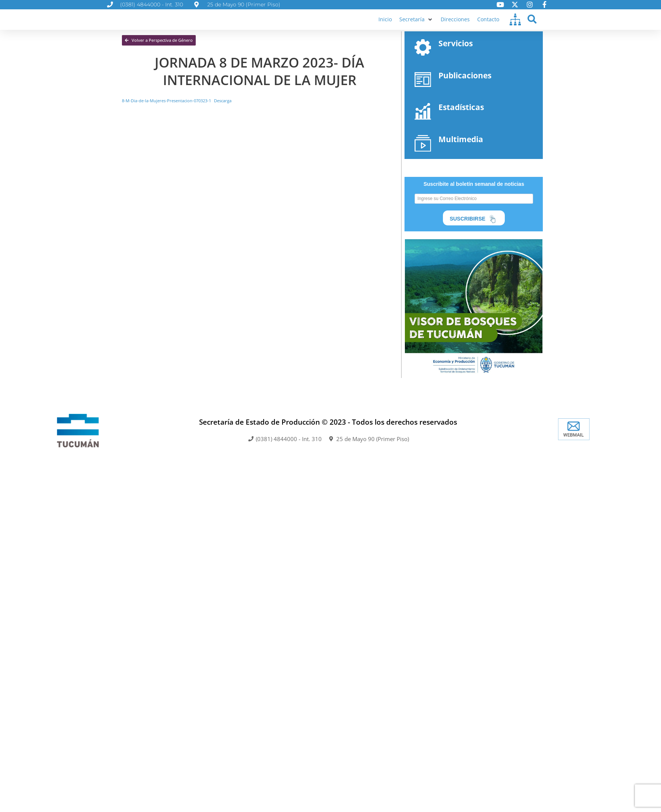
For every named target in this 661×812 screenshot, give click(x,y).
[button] (415, 26)
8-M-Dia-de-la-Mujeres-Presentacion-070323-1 (171, 114)
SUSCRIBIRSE (474, 235)
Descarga (233, 114)
